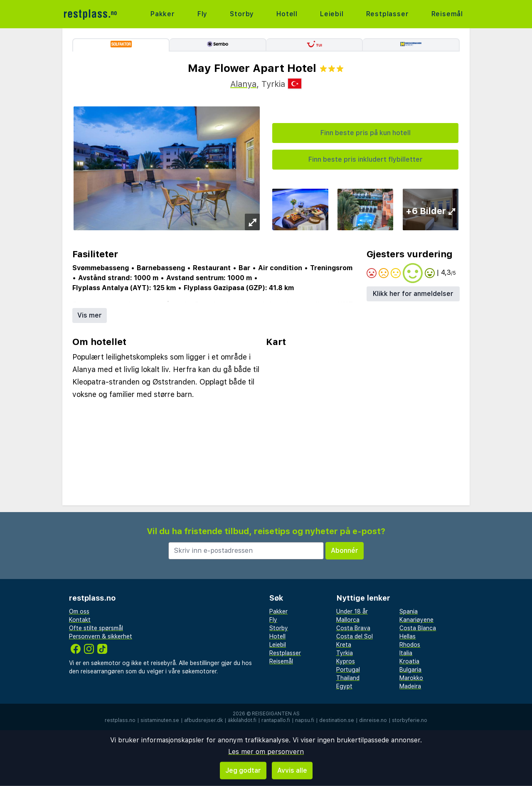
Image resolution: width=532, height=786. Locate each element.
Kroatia (409, 661)
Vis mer (90, 315)
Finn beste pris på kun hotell (366, 133)
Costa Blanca (418, 628)
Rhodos (410, 645)
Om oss (79, 611)
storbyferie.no (410, 720)
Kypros (346, 661)
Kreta (344, 645)
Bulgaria (410, 670)
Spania (409, 611)
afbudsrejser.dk (203, 720)
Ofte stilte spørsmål (96, 628)
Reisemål (447, 14)
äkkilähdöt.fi (242, 720)
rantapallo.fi (276, 720)
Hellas (408, 636)
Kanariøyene (416, 620)
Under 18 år (352, 611)
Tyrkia (345, 653)
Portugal (348, 670)
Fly (202, 14)
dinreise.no (373, 720)
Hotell (287, 14)
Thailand (348, 678)
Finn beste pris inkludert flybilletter (366, 159)
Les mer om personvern (266, 752)
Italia (406, 653)
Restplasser (388, 14)
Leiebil (332, 14)
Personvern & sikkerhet (101, 636)
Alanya (243, 84)
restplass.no (120, 720)
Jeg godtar (243, 770)
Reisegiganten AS (276, 714)
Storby (242, 14)
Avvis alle (292, 770)
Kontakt (80, 620)
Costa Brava (353, 628)
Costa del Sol (355, 636)
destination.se (337, 720)
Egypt (344, 686)
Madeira (410, 686)
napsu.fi (305, 720)
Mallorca (348, 620)
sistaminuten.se (160, 720)
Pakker (163, 14)
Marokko (411, 678)
